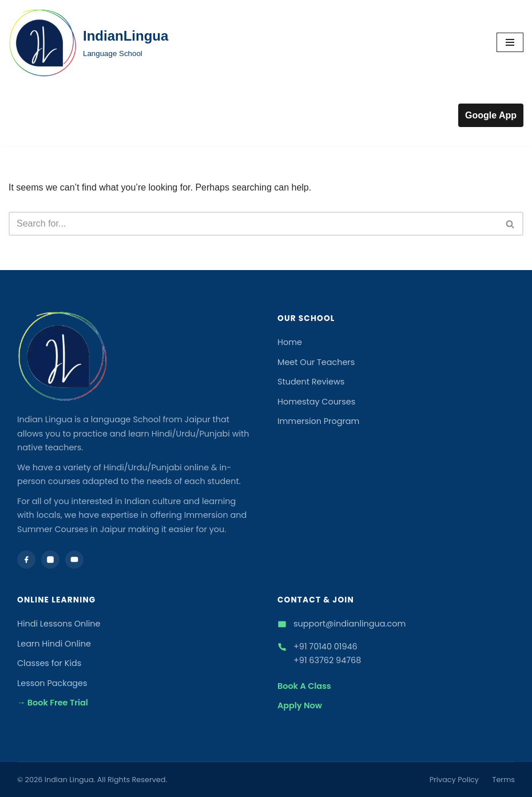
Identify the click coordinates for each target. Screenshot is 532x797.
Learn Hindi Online (54, 644)
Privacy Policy (454, 780)
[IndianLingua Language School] (88, 42)
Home (290, 342)
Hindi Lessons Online (59, 624)
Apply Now (300, 705)
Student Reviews (311, 382)
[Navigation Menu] (510, 42)
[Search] (253, 224)
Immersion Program (318, 421)
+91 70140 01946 (325, 647)
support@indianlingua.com (350, 624)
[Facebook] (26, 560)
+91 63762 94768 (327, 660)
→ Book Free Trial (53, 703)
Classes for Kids (49, 663)
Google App (491, 115)
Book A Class (304, 686)
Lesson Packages (52, 683)
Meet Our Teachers (316, 362)
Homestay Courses (316, 402)
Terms (504, 780)
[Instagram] (50, 560)
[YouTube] (74, 560)
